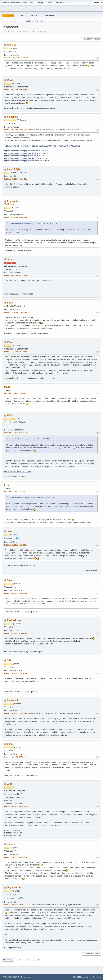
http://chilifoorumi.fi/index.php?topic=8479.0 (21, 156)
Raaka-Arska (14, 620)
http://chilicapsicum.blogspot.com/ (17, 471)
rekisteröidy (60, 2)
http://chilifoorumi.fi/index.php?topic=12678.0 (22, 161)
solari (10, 531)
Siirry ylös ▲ (97, 977)
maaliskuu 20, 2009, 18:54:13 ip (16, 58)
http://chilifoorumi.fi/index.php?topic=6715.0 (21, 153)
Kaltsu (11, 415)
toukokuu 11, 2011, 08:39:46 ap (16, 757)
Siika (10, 580)
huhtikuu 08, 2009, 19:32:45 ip (15, 179)
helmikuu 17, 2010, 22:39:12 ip (16, 433)
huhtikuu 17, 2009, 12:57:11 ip (15, 352)
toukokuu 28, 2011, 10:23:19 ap (16, 807)
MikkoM (11, 45)
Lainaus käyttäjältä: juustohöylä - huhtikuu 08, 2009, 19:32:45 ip (33, 223)
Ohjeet (75, 977)
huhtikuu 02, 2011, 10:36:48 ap (16, 593)
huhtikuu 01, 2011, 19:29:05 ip (15, 545)
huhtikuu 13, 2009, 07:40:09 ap (16, 312)
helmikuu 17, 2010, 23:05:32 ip (16, 491)
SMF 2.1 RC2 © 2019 (9, 977)
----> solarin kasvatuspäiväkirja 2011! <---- (21, 566)
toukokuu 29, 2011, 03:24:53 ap (16, 905)
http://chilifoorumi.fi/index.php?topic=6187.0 (21, 151)
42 (38, 960)
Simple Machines (24, 977)
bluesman (12, 117)
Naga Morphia (15, 887)
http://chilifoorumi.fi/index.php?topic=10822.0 (22, 158)
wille (10, 784)
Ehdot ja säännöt (85, 977)
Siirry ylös (8, 960)
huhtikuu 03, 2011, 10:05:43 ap (16, 633)
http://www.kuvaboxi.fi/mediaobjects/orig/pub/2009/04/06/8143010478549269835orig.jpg (43, 146)
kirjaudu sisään (46, 2)
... (35, 960)
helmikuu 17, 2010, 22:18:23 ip (16, 393)
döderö (11, 844)
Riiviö (10, 80)
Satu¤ (10, 303)
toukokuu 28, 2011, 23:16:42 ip (16, 857)
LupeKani (12, 700)
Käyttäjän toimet (92, 39)
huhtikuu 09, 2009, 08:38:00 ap (16, 217)
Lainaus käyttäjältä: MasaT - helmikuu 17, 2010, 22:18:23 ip (31, 439)
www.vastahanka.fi (12, 294)
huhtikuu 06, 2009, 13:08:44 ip (15, 90)
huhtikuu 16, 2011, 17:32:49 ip (15, 673)
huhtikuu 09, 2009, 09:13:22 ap (16, 276)
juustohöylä (14, 169)
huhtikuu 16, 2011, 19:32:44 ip (15, 713)
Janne (10, 259)
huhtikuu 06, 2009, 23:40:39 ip (15, 130)
